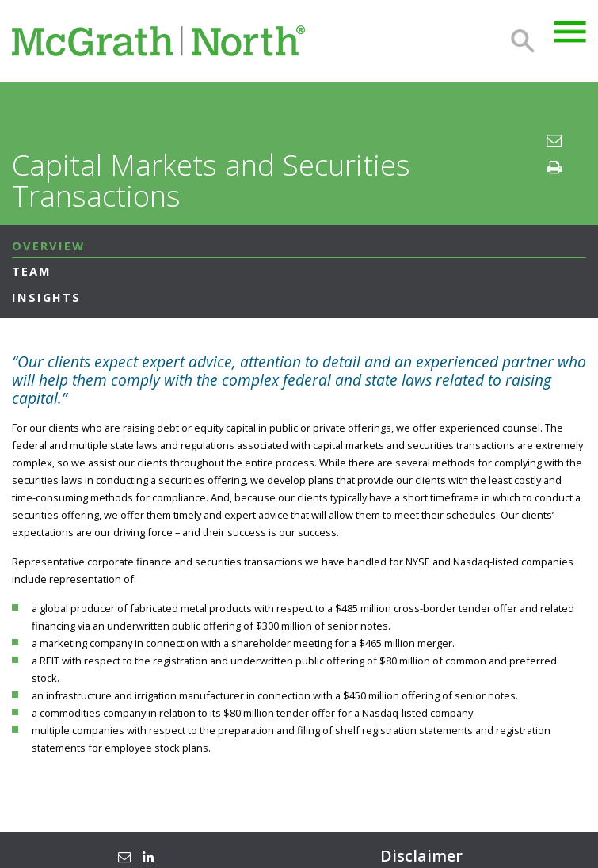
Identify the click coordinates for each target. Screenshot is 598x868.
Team (32, 271)
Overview (48, 246)
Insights (46, 297)
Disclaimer (421, 856)
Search (523, 41)
